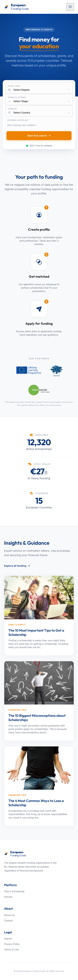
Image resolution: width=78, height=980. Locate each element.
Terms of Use (11, 949)
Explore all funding (17, 566)
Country (13, 109)
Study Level (14, 86)
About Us (9, 915)
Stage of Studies (17, 97)
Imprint (8, 939)
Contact (9, 920)
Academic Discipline (18, 120)
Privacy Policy (12, 944)
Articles (8, 897)
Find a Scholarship (14, 891)
